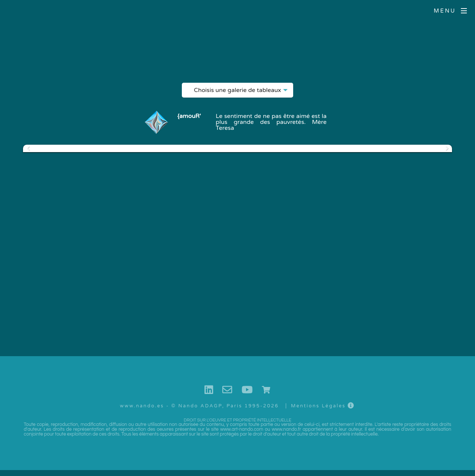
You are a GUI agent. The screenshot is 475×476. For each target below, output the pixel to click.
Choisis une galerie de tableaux (238, 92)
